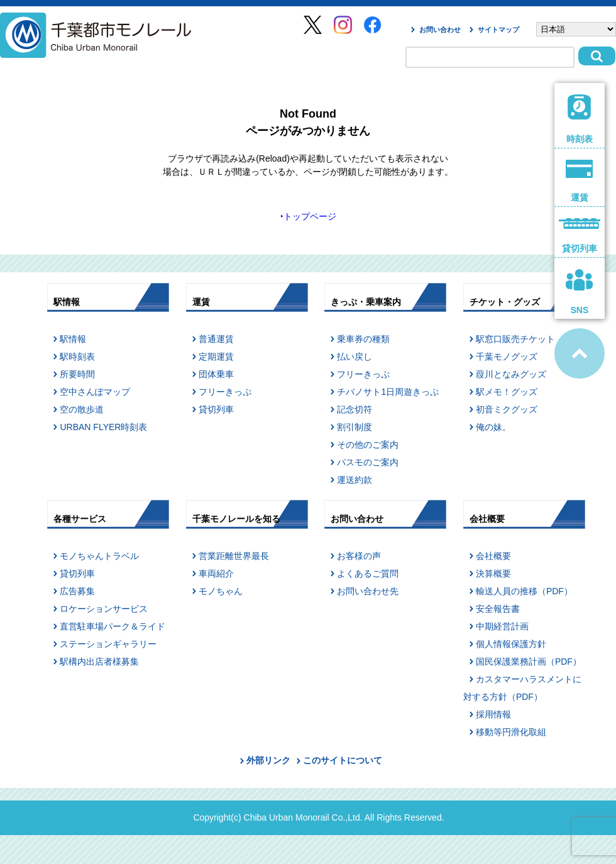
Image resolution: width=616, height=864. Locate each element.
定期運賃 (216, 357)
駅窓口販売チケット (515, 339)
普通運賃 (216, 339)
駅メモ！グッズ (507, 392)
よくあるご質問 (368, 573)
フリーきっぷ (225, 392)
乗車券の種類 (363, 339)
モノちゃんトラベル (99, 556)
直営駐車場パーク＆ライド (113, 626)
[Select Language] (576, 29)
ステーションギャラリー (108, 644)
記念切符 (355, 409)
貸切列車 (216, 409)
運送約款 (355, 480)
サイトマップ (498, 30)
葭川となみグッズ (511, 374)
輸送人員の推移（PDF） (524, 591)
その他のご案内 (368, 445)
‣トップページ (308, 216)
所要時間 (77, 374)
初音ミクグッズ (507, 409)
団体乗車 (216, 374)
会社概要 (493, 556)
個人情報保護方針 (511, 644)
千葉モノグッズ (507, 357)
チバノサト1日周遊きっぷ (388, 392)
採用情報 (493, 714)
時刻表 (580, 119)
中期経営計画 (502, 626)
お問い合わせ (440, 30)
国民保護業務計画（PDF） (529, 662)
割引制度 (355, 427)
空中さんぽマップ (95, 392)
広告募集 (77, 591)
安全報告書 (498, 609)
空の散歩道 (82, 409)
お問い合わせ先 (368, 591)
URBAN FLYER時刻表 (103, 427)
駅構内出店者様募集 (99, 662)
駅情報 (73, 339)
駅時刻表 (77, 357)
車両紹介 (216, 573)
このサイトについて (343, 760)
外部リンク (268, 760)
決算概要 (493, 573)
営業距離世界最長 (234, 556)
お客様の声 (359, 556)
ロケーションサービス (104, 609)
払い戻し (355, 357)
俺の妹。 (493, 427)
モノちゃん (221, 591)
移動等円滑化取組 (511, 732)
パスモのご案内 (368, 462)
